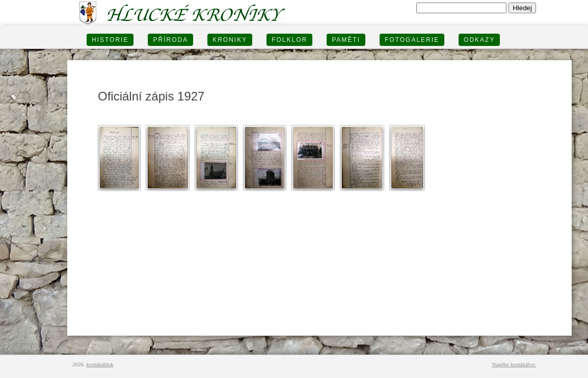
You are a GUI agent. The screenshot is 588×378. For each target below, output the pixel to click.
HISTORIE (110, 40)
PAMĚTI (346, 40)
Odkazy (479, 40)
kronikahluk (100, 364)
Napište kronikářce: (514, 364)
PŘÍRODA (170, 40)
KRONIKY (230, 40)
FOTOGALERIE (412, 40)
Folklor (289, 40)
